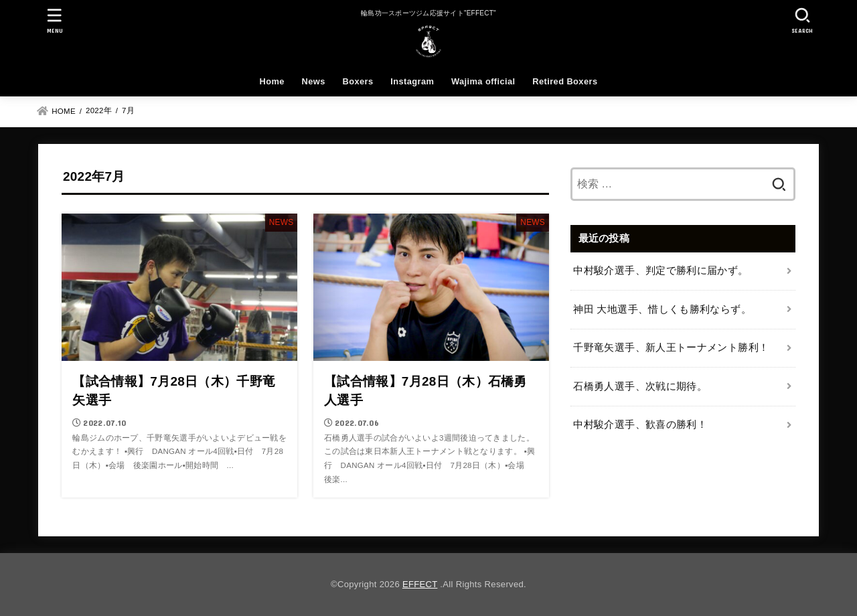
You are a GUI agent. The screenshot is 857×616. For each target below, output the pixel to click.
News (314, 81)
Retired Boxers (565, 81)
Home (272, 81)
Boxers (358, 81)
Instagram (412, 81)
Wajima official (483, 81)
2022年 (99, 110)
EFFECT (420, 584)
